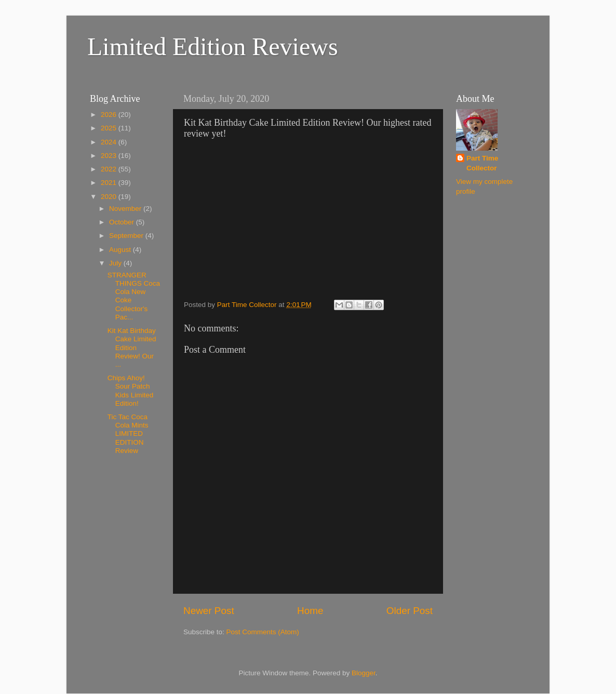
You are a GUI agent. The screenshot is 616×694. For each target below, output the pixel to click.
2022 (110, 169)
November (126, 209)
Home (310, 611)
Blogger (364, 673)
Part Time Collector (482, 163)
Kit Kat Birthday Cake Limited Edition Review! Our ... (132, 348)
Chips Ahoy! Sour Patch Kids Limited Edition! (131, 391)
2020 (110, 197)
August (121, 250)
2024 (110, 142)
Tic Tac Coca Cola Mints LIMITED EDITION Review (128, 434)
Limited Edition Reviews (213, 46)
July (116, 263)
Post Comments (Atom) (263, 632)
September (127, 236)
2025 (110, 128)
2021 (110, 183)
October (123, 222)
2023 (110, 156)
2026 (110, 115)
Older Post (410, 611)
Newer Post (209, 611)
